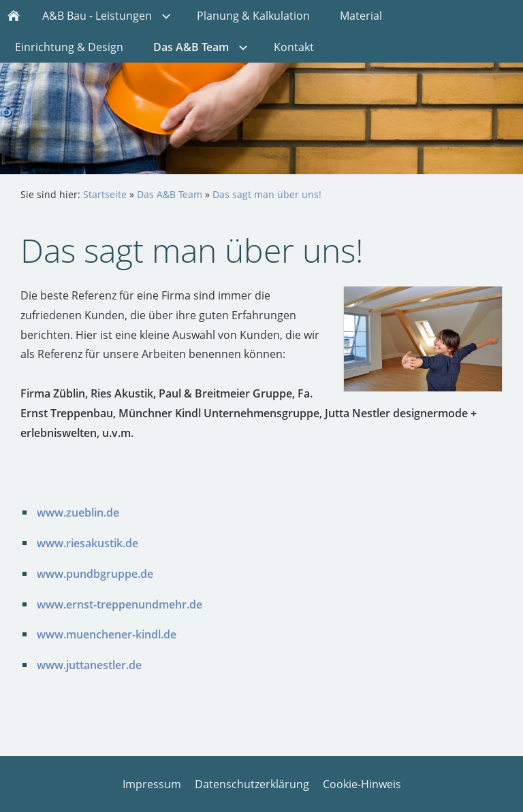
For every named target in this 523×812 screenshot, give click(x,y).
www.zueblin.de (78, 513)
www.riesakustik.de (88, 543)
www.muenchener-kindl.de (107, 634)
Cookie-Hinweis (362, 784)
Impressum (152, 784)
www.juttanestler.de (89, 665)
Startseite (105, 194)
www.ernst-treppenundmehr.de (120, 604)
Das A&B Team (170, 194)
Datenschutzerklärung (252, 784)
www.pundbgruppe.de (95, 574)
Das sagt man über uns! (267, 194)
